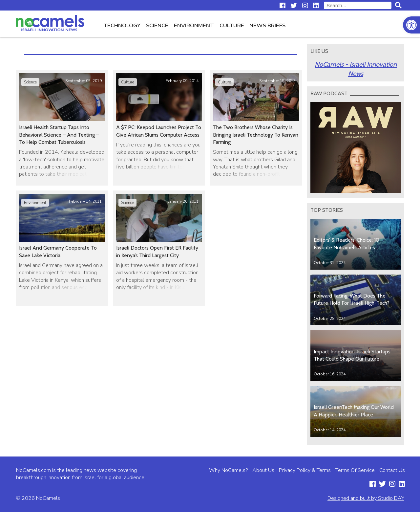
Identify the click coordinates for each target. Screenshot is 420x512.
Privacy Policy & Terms (305, 470)
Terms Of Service (355, 470)
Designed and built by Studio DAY (366, 498)
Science (157, 25)
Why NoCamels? (228, 470)
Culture (232, 25)
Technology (122, 25)
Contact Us (392, 470)
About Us (263, 470)
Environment (194, 25)
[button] (411, 25)
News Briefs (267, 25)
